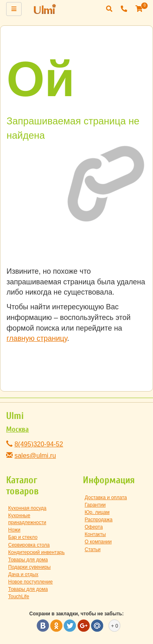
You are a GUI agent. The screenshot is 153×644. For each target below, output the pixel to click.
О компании (98, 542)
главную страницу (37, 338)
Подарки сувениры (29, 567)
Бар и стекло (23, 537)
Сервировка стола (29, 545)
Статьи (93, 549)
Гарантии (95, 505)
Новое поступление (30, 582)
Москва (18, 429)
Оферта (94, 527)
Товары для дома (28, 560)
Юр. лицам (97, 512)
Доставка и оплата (106, 498)
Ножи (14, 530)
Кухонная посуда (27, 508)
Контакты (95, 534)
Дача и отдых (23, 574)
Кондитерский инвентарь (37, 552)
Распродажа (99, 520)
